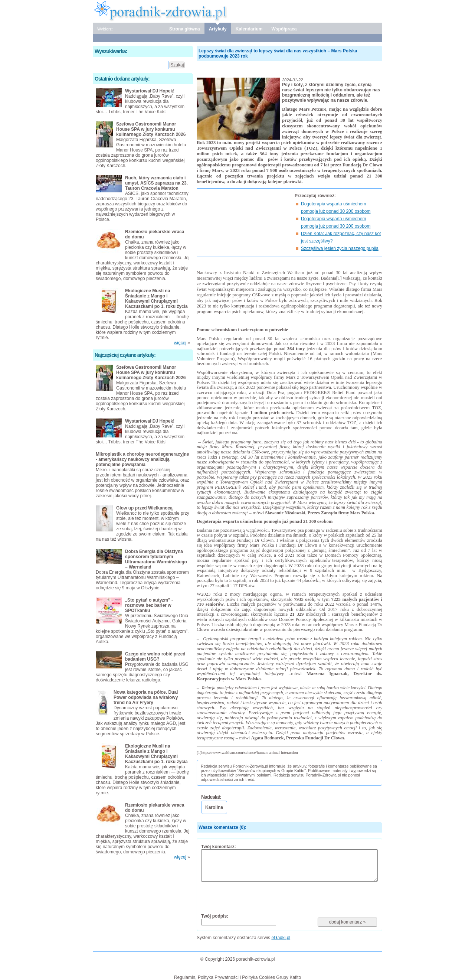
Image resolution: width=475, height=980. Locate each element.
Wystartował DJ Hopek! (150, 91)
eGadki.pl (281, 938)
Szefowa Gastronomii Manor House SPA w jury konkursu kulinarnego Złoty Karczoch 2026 (151, 129)
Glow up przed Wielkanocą (144, 508)
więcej (180, 343)
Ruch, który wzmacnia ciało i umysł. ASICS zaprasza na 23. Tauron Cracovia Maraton (156, 183)
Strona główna (185, 29)
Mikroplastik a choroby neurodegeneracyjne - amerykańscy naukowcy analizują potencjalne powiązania (142, 459)
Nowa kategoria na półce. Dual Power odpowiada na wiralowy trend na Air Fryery (146, 697)
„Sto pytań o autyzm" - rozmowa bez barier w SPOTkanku (149, 605)
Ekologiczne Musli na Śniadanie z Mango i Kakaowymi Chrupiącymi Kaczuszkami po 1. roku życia (156, 299)
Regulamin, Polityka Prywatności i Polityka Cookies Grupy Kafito (237, 977)
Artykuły (218, 29)
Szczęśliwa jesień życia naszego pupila (340, 248)
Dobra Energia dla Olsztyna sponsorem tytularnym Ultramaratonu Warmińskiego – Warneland (156, 559)
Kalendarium (249, 29)
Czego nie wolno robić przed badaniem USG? (155, 657)
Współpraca (284, 29)
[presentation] (258, 897)
